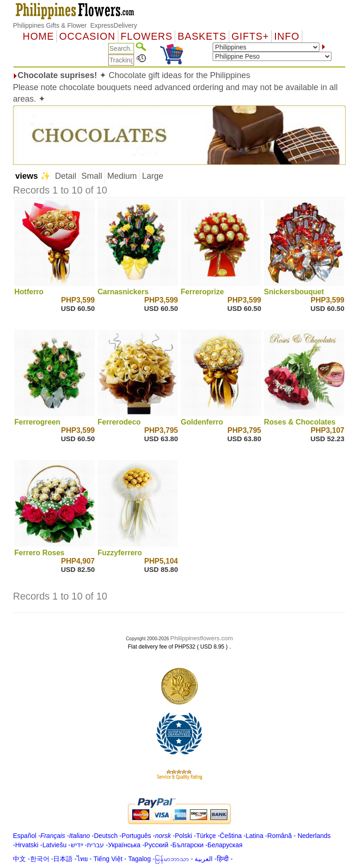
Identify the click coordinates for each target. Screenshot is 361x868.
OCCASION (87, 36)
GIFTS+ (250, 36)
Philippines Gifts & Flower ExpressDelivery (75, 25)
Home (38, 36)
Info (287, 36)
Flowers (147, 36)
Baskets (202, 36)
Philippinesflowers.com (202, 638)
